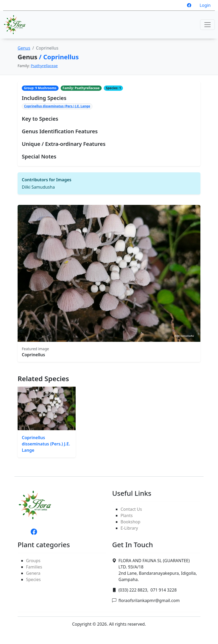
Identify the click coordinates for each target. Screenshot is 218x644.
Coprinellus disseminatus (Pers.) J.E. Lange (57, 106)
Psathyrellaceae (44, 66)
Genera (33, 573)
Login (205, 5)
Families (34, 567)
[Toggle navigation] (207, 25)
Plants (127, 515)
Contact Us (131, 509)
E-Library (129, 528)
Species (33, 579)
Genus (24, 48)
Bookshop (130, 522)
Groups (33, 561)
